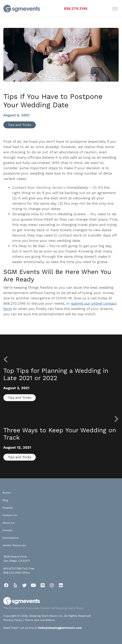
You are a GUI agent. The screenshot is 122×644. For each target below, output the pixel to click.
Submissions (10, 538)
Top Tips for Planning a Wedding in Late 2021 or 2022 (56, 374)
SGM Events (22, 272)
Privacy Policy (13, 620)
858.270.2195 (76, 9)
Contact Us (10, 515)
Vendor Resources (14, 545)
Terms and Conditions (40, 620)
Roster (7, 493)
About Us (8, 523)
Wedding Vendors (51, 187)
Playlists (8, 508)
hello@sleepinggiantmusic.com (60, 628)
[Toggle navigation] (115, 9)
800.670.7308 (12, 568)
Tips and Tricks (20, 125)
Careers (7, 530)
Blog (5, 500)
